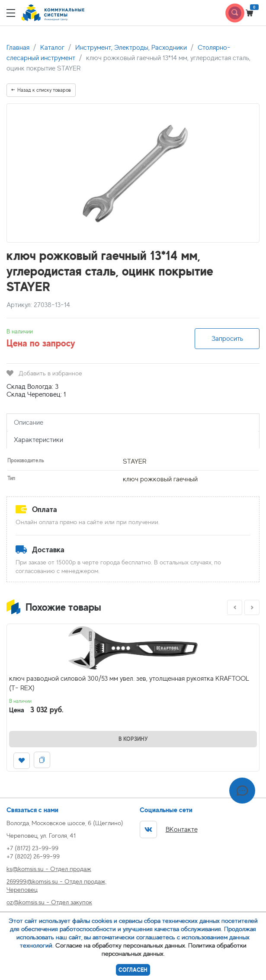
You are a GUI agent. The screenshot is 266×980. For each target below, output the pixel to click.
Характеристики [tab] (38, 440)
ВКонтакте (169, 829)
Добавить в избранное (44, 373)
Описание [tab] (29, 423)
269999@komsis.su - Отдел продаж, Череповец (56, 885)
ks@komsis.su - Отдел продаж (49, 869)
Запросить (227, 339)
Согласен (133, 970)
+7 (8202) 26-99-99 (33, 856)
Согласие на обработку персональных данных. (121, 945)
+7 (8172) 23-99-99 (32, 848)
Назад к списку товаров (41, 90)
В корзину (133, 739)
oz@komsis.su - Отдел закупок (49, 902)
